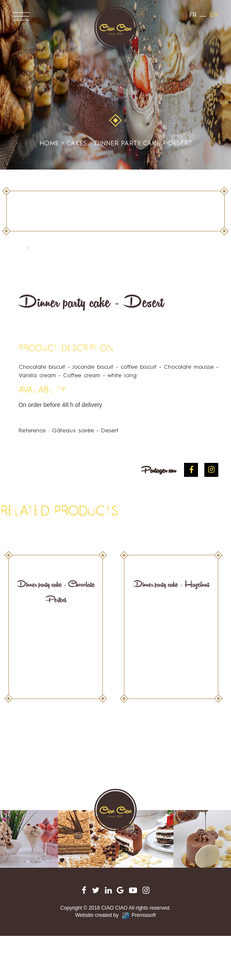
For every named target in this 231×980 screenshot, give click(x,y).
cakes (115, 103)
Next (213, 745)
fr (193, 15)
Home (49, 144)
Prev (18, 745)
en (214, 15)
